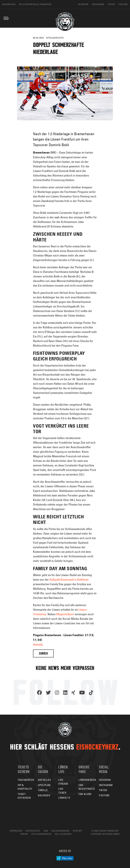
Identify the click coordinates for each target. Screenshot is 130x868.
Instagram (106, 785)
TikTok (103, 790)
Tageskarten (26, 780)
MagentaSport (65, 614)
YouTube (104, 795)
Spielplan (44, 785)
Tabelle (43, 790)
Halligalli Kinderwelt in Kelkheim (69, 580)
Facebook (105, 780)
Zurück (43, 653)
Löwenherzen (87, 780)
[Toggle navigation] (6, 18)
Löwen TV (64, 798)
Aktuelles (44, 780)
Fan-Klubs (85, 794)
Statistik (38, 645)
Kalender (44, 795)
